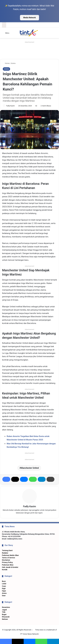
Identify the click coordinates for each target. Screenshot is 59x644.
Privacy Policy (7, 562)
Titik (4, 612)
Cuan (4, 586)
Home (6, 63)
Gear (4, 596)
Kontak (5, 570)
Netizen (5, 619)
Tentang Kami (7, 550)
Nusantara (6, 607)
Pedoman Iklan (8, 565)
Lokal (4, 584)
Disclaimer (6, 560)
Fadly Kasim (10, 106)
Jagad (4, 610)
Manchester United (30, 468)
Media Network (29, 18)
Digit (4, 588)
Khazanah (6, 617)
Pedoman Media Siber (10, 555)
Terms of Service (8, 558)
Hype (4, 591)
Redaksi (5, 553)
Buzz (4, 581)
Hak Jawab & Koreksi (10, 567)
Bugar (4, 614)
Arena (13, 63)
